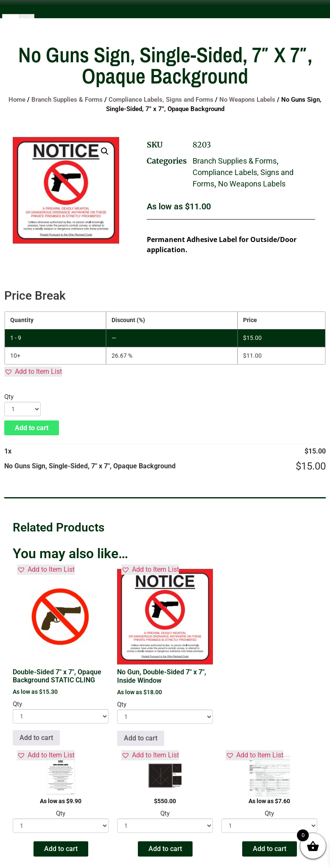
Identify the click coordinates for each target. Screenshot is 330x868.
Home (17, 100)
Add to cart (32, 428)
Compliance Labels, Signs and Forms (161, 100)
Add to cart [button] (36, 738)
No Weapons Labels (247, 100)
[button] (105, 151)
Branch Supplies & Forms (67, 100)
